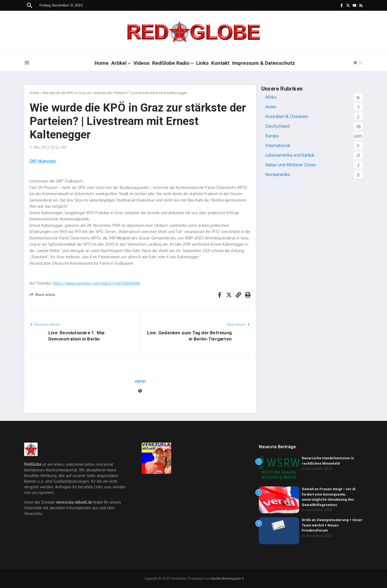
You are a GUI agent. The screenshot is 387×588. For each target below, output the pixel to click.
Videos (141, 63)
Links (202, 63)
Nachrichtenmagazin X (227, 578)
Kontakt (220, 63)
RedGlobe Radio (173, 63)
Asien (271, 107)
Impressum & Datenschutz (264, 63)
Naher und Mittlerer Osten (291, 165)
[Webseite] (140, 391)
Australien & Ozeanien (287, 116)
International (278, 145)
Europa (272, 136)
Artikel (121, 63)
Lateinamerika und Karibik (290, 155)
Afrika (271, 97)
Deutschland (277, 126)
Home (102, 63)
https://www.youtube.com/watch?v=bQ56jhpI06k (96, 283)
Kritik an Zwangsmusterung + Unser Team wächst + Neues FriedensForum (332, 525)
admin (140, 381)
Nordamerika (278, 174)
